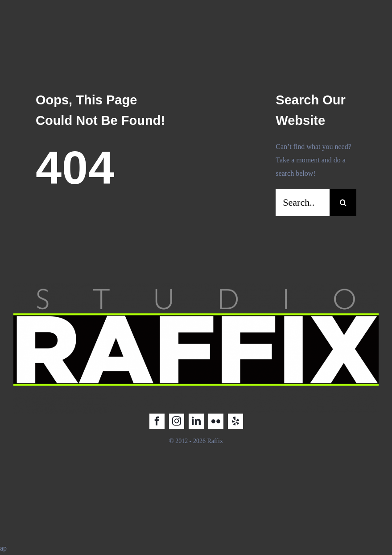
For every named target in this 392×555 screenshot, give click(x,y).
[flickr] (216, 421)
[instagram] (177, 421)
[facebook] (157, 421)
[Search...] (303, 203)
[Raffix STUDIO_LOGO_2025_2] (196, 287)
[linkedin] (196, 421)
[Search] (343, 203)
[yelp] (235, 421)
